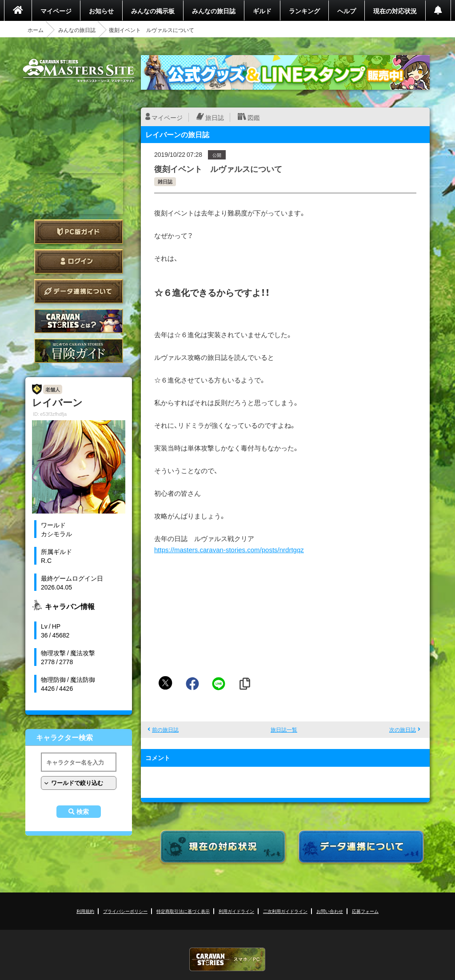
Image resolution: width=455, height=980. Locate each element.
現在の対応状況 (395, 11)
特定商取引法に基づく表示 (183, 911)
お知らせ (101, 11)
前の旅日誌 (165, 729)
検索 (83, 812)
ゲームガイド (79, 351)
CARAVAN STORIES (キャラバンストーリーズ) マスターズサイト (79, 71)
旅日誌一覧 (284, 729)
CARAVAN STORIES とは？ (79, 321)
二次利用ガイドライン (285, 911)
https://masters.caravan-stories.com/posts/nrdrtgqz (229, 550)
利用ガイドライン (236, 911)
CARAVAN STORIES (227, 959)
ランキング (304, 11)
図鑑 (254, 117)
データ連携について (79, 291)
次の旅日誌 (403, 729)
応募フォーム (365, 911)
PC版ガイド (79, 232)
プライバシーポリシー (125, 911)
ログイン (79, 261)
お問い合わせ (330, 911)
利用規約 (85, 911)
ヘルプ (347, 11)
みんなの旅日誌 (214, 11)
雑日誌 (165, 181)
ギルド (262, 11)
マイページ (56, 11)
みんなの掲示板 (153, 11)
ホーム (36, 30)
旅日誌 (215, 117)
